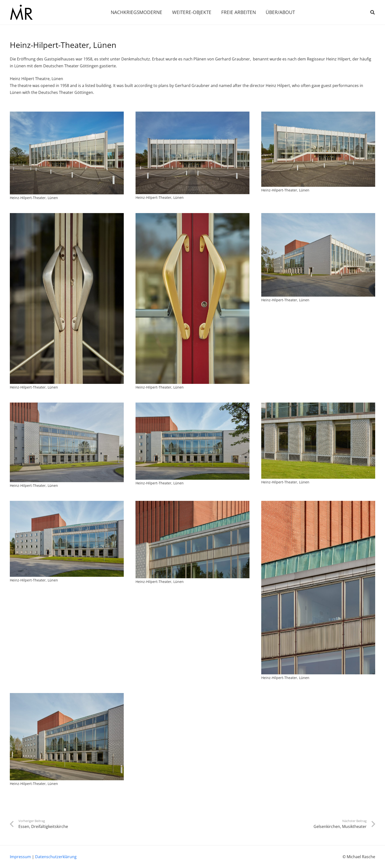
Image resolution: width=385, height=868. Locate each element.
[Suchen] (372, 12)
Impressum (20, 857)
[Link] (21, 12)
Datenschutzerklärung (56, 857)
